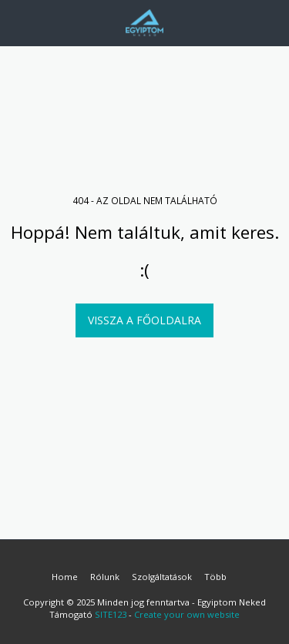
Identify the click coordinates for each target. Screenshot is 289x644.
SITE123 (111, 614)
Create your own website (187, 614)
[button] (17, 22)
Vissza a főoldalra (144, 320)
